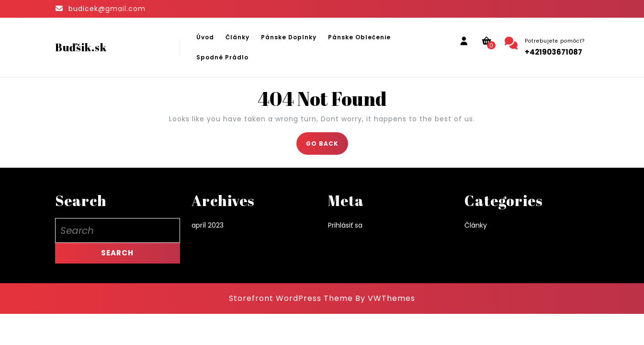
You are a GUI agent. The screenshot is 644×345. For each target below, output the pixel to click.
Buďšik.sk (81, 47)
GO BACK (327, 146)
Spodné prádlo (222, 57)
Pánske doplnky (289, 37)
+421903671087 (554, 52)
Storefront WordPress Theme (291, 298)
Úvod (205, 37)
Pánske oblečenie (359, 37)
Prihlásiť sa (345, 225)
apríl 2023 (208, 225)
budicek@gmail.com (107, 9)
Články (237, 37)
